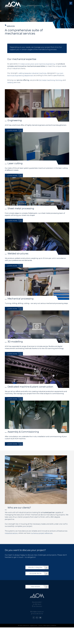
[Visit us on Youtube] (40, 634)
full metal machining (47, 80)
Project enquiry (35, 582)
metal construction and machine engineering (38, 64)
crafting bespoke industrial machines (33, 73)
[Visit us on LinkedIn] (37, 634)
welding (10, 82)
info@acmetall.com (38, 628)
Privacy (41, 642)
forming (59, 80)
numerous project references (43, 546)
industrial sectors (12, 546)
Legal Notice (33, 642)
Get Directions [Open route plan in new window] (38, 623)
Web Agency (47, 642)
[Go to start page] (13, 3)
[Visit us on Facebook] (34, 634)
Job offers (35, 603)
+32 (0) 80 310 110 (35, 589)
